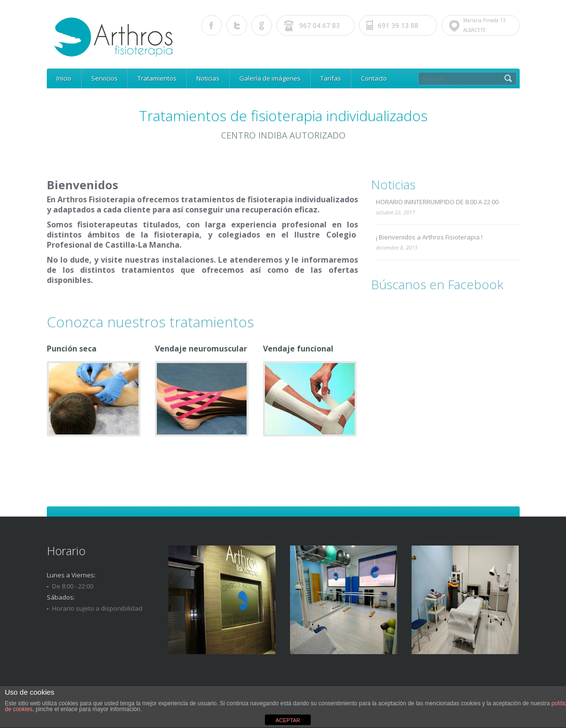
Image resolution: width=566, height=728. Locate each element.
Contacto (374, 78)
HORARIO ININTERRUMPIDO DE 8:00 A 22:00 (437, 202)
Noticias (208, 78)
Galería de (270, 78)
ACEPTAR (288, 720)
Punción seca (72, 349)
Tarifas (331, 78)
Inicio (64, 78)
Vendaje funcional (298, 349)
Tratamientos (157, 78)
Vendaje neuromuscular (201, 349)
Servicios (104, 78)
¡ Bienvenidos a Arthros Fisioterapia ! (429, 237)
